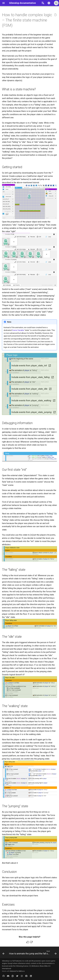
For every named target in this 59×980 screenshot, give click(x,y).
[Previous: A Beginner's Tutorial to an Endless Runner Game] (4, 953)
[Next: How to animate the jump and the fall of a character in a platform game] (33, 953)
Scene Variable (18, 330)
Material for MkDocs (17, 971)
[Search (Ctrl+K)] (56, 3)
